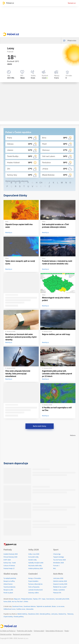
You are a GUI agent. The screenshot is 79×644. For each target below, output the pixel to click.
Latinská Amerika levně (35, 590)
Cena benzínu (50, 599)
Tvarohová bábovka (9, 587)
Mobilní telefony (22, 614)
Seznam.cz (72, 3)
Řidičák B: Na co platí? (60, 587)
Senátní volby (32, 560)
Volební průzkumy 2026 (36, 569)
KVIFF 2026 (7, 560)
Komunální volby (33, 557)
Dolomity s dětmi (34, 593)
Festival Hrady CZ (9, 569)
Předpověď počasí (27, 599)
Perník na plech (8, 593)
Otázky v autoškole (59, 590)
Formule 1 (56, 566)
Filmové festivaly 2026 (10, 557)
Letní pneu (54, 614)
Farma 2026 (7, 602)
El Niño (26, 602)
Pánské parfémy (19, 617)
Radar (67, 631)
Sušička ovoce (21, 609)
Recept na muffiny (9, 581)
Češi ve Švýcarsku (34, 587)
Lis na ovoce (60, 606)
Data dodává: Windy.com (54, 631)
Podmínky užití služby (25, 631)
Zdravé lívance (8, 584)
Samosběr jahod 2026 (62, 599)
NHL (55, 569)
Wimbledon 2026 (58, 563)
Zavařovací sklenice (30, 606)
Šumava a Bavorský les (35, 584)
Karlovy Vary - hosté (10, 563)
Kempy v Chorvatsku (35, 578)
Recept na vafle (8, 590)
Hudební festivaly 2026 (11, 554)
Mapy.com (17, 599)
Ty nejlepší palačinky (10, 578)
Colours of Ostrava (9, 566)
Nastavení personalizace (22, 634)
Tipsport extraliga (59, 557)
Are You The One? (17, 602)
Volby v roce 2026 (34, 554)
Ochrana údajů (39, 631)
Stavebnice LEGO (33, 614)
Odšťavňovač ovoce (10, 609)
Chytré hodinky (8, 617)
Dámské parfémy (45, 614)
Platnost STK (57, 593)
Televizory (70, 614)
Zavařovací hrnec (17, 606)
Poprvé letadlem (33, 581)
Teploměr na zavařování (44, 606)
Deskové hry (62, 614)
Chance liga (57, 554)
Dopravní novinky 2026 (60, 584)
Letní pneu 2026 (58, 578)
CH (41, 183)
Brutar (54, 606)
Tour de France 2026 (59, 560)
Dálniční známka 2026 (60, 581)
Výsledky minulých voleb (36, 563)
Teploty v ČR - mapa (39, 599)
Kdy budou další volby (35, 566)
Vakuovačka (30, 609)
